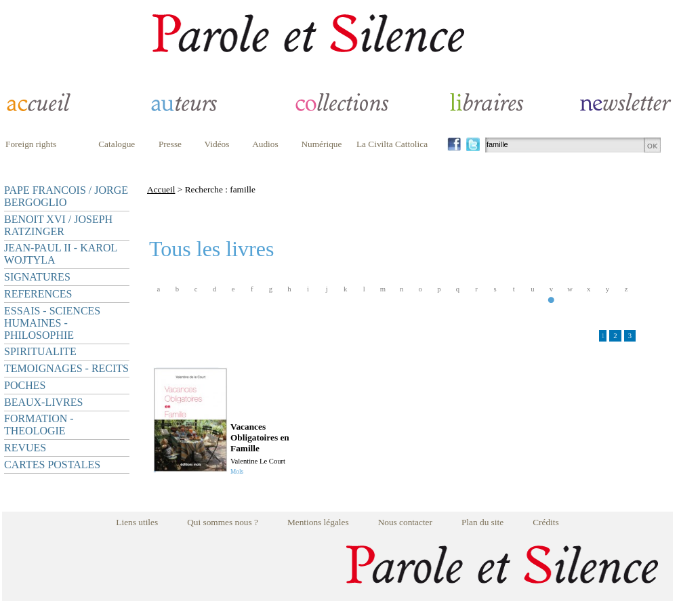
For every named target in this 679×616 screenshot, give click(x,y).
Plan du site (482, 522)
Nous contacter (405, 522)
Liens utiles (137, 522)
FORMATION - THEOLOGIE (39, 425)
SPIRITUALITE (40, 351)
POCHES (25, 385)
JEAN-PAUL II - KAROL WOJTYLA (61, 254)
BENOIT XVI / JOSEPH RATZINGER (58, 225)
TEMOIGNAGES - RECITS (66, 368)
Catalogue (117, 144)
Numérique (321, 144)
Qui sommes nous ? (223, 522)
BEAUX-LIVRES (43, 402)
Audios (265, 144)
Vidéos (217, 144)
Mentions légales (318, 522)
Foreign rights (31, 144)
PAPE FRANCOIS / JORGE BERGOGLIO (66, 196)
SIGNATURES (37, 277)
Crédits (546, 522)
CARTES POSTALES (52, 465)
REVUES (25, 448)
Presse (170, 144)
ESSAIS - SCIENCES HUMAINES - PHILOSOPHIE (52, 323)
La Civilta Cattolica (392, 144)
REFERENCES (38, 294)
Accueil (161, 189)
